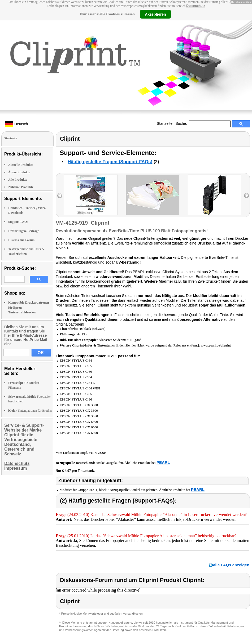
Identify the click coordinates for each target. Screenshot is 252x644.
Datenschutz (196, 6)
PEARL (163, 462)
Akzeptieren (155, 14)
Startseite (165, 123)
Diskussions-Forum (21, 240)
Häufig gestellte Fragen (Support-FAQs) (110, 162)
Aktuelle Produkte (21, 165)
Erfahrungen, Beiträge (24, 231)
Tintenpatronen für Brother (30, 411)
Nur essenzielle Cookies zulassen (107, 14)
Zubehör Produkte (21, 187)
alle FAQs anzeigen (231, 565)
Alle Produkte (18, 180)
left (60, 196)
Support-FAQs (18, 222)
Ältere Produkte (19, 172)
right (247, 196)
